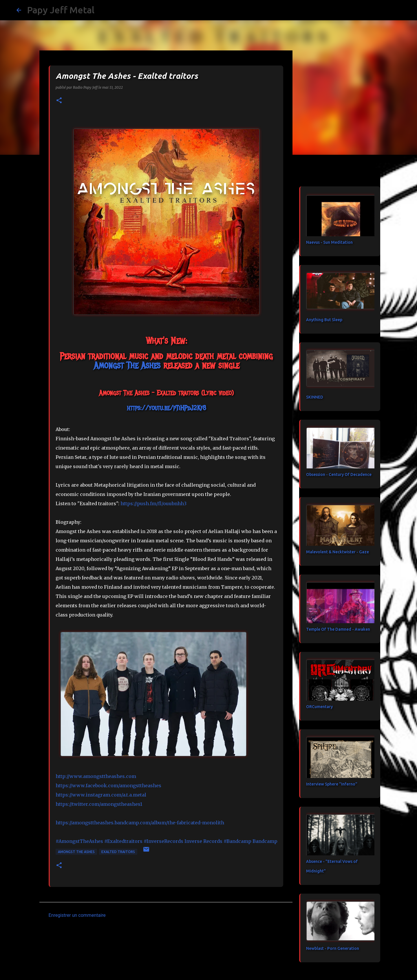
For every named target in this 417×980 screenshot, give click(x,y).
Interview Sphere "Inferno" (332, 784)
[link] (127, 365)
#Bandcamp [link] (237, 841)
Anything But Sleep (324, 320)
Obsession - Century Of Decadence (339, 474)
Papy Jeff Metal (61, 10)
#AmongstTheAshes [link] (79, 841)
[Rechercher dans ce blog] (372, 10)
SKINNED (315, 397)
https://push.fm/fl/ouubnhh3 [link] (153, 503)
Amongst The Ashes (76, 852)
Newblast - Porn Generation (333, 948)
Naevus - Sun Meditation (329, 242)
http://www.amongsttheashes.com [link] (96, 776)
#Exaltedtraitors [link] (123, 841)
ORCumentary (319, 707)
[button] (59, 101)
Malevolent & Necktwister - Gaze (338, 552)
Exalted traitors (118, 852)
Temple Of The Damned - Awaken (338, 629)
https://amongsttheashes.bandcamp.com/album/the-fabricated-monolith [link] (140, 823)
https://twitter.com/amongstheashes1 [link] (99, 804)
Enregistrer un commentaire (77, 915)
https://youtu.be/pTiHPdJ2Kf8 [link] (167, 408)
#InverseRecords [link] (163, 841)
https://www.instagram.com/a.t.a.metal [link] (101, 795)
